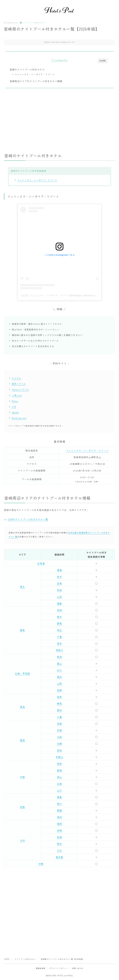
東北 (22, 587)
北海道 (41, 563)
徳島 (59, 797)
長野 (59, 690)
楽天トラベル (19, 384)
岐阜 (59, 697)
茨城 (59, 610)
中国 (22, 777)
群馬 (59, 623)
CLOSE (103, 61)
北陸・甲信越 (22, 673)
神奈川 (60, 650)
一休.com (17, 395)
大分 (59, 850)
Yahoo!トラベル (20, 389)
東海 (22, 707)
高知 (59, 817)
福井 (59, 677)
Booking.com (19, 418)
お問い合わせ (78, 968)
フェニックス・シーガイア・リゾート (35, 74)
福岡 (59, 824)
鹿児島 (60, 857)
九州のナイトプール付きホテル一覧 (28, 519)
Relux (15, 401)
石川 (59, 670)
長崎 (59, 837)
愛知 (59, 710)
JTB (14, 407)
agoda (15, 412)
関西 (22, 740)
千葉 (59, 637)
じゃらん (17, 378)
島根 (59, 770)
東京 (59, 643)
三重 (59, 717)
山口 (59, 790)
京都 (59, 730)
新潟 (59, 657)
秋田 (59, 590)
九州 (22, 840)
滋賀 (59, 724)
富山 (59, 664)
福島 (59, 603)
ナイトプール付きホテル (32, 23)
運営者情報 (41, 968)
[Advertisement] (59, 119)
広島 (59, 784)
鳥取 (59, 764)
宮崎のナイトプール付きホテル (27, 69)
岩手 (59, 577)
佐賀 (59, 830)
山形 (59, 597)
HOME (7, 959)
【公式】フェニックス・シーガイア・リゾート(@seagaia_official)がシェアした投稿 (65, 295)
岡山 (59, 777)
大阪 (59, 737)
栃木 (59, 617)
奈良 (59, 750)
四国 (22, 807)
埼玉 (59, 630)
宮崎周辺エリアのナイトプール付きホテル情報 (36, 81)
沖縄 (41, 864)
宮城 (59, 583)
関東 (22, 630)
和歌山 (60, 757)
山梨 (59, 684)
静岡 (59, 704)
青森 (59, 570)
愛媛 (59, 810)
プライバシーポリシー (59, 968)
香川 (59, 804)
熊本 (59, 844)
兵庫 (59, 744)
